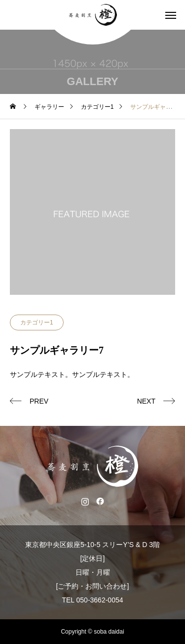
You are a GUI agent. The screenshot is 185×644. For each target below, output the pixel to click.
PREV (39, 401)
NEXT (146, 401)
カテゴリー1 (37, 322)
